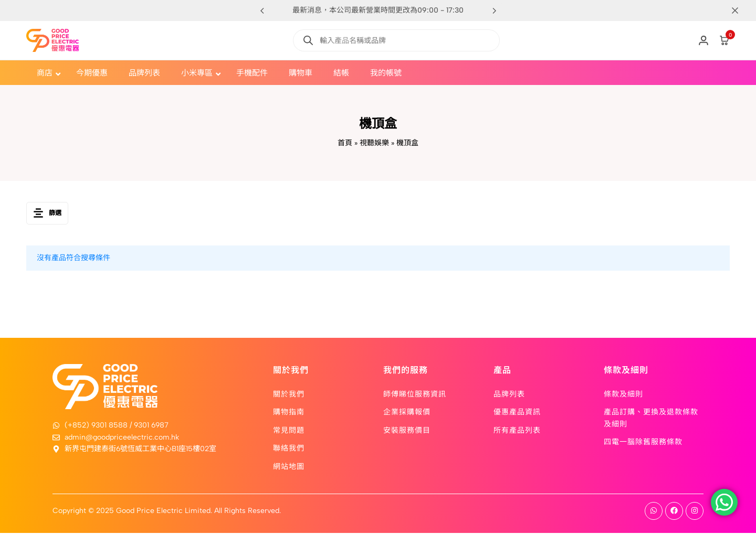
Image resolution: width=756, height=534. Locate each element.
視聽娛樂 (374, 143)
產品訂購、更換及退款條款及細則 (651, 419)
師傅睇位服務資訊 (415, 394)
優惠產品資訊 (517, 413)
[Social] (654, 512)
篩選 (47, 214)
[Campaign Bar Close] (737, 10)
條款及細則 (623, 394)
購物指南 (289, 413)
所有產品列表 (517, 431)
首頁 (345, 143)
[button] (494, 10)
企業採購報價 (407, 413)
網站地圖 (289, 467)
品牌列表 (509, 394)
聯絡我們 (289, 448)
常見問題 (289, 431)
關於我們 (289, 394)
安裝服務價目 (407, 431)
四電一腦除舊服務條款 (643, 442)
